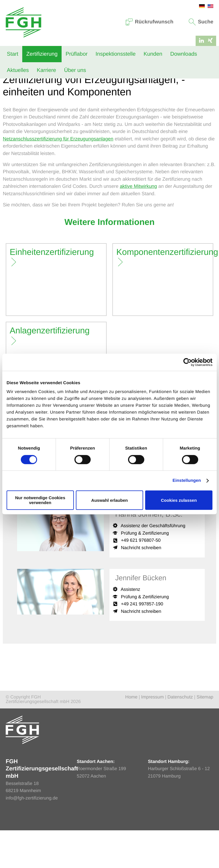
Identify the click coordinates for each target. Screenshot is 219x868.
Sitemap (205, 735)
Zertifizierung (42, 54)
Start (13, 54)
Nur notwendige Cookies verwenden (40, 500)
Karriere (46, 70)
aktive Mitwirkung (138, 224)
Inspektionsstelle (115, 54)
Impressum (152, 735)
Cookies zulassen (179, 500)
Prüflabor (77, 54)
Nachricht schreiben (141, 585)
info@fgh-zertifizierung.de (32, 836)
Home (8, 92)
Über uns (75, 70)
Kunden (153, 54)
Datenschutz (180, 735)
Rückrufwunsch (150, 22)
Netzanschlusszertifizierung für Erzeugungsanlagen (58, 176)
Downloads (184, 54)
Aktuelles (18, 70)
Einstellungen (187, 481)
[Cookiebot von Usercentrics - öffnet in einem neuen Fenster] (187, 362)
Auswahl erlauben (109, 500)
